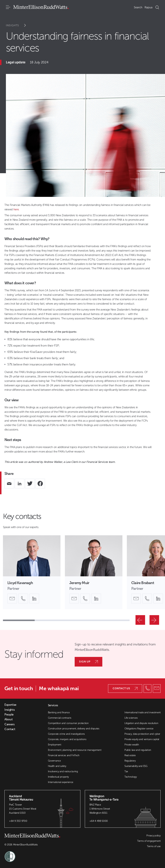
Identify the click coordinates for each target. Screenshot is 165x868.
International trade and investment (143, 712)
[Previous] (140, 620)
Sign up (88, 662)
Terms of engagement (149, 841)
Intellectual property (58, 777)
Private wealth (132, 745)
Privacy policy (153, 836)
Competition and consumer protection (68, 723)
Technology (131, 777)
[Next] (154, 620)
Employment (55, 745)
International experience (61, 782)
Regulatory (130, 761)
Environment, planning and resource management (75, 750)
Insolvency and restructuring (63, 771)
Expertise (10, 705)
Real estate (130, 755)
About (8, 719)
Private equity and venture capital (142, 739)
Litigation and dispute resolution (141, 723)
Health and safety (57, 766)
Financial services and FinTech (64, 755)
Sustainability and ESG (136, 766)
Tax (126, 771)
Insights (18, 25)
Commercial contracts (60, 718)
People (9, 715)
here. (16, 209)
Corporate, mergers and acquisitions (67, 739)
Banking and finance (59, 712)
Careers (9, 724)
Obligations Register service (139, 729)
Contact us (125, 688)
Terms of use (154, 846)
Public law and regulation (138, 750)
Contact (10, 729)
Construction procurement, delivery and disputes (74, 729)
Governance (54, 761)
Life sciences (131, 718)
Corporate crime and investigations (66, 734)
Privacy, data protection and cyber (142, 734)
